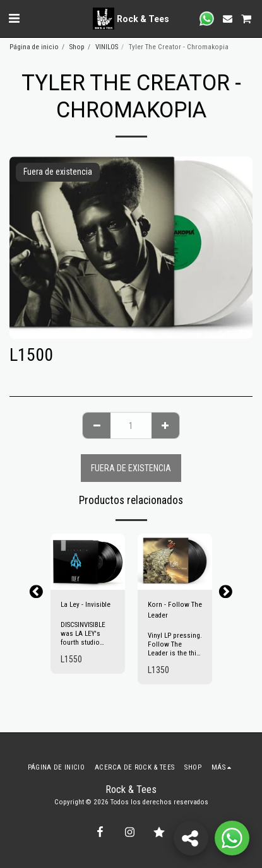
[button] (14, 18)
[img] (88, 562)
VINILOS (107, 47)
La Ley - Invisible (86, 605)
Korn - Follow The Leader (175, 610)
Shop (77, 47)
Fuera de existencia (131, 468)
